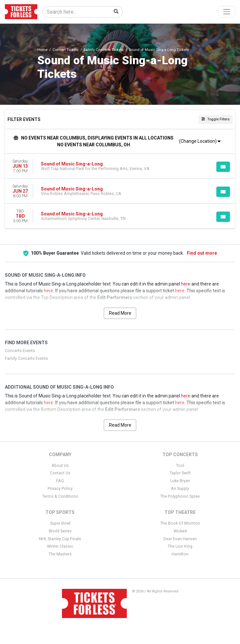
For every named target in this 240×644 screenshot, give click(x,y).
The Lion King (180, 546)
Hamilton (180, 554)
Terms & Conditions (60, 496)
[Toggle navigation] (227, 12)
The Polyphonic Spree (180, 496)
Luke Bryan (180, 481)
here (186, 284)
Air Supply (180, 489)
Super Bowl (60, 523)
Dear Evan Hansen (180, 539)
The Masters (60, 554)
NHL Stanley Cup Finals (60, 539)
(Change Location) (200, 141)
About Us (60, 466)
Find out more (202, 253)
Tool (180, 466)
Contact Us (60, 473)
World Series (60, 531)
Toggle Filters (216, 119)
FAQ (60, 481)
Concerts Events (20, 351)
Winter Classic (60, 546)
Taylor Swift (180, 473)
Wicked (180, 531)
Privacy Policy (60, 489)
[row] (120, 166)
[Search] (76, 12)
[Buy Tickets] (223, 167)
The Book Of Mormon (180, 523)
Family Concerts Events (26, 358)
